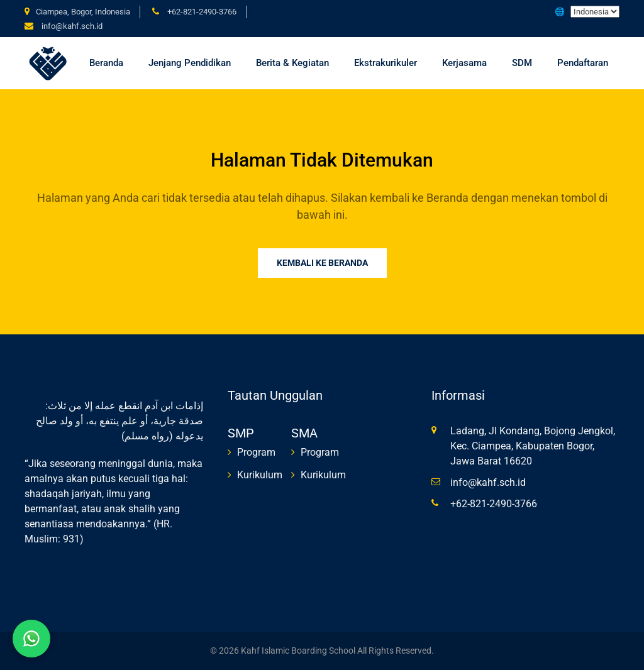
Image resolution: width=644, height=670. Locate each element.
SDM (522, 63)
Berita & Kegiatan (292, 63)
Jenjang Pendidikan (190, 63)
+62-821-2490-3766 (202, 12)
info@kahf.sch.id (72, 26)
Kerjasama (464, 63)
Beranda (106, 63)
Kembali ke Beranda (322, 263)
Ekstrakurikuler (386, 63)
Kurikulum (260, 475)
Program (256, 452)
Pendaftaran (583, 63)
